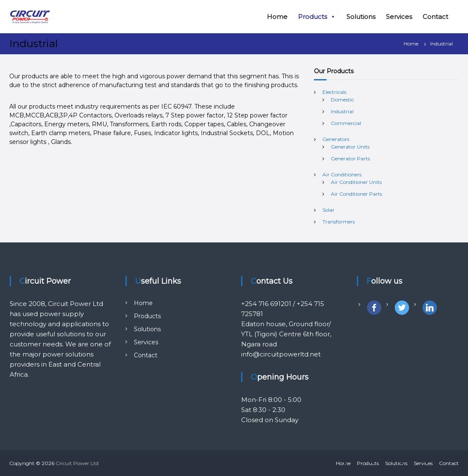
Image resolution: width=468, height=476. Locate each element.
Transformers (339, 222)
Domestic (342, 100)
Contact (435, 17)
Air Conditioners (342, 174)
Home (277, 17)
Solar (328, 210)
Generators (336, 139)
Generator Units (350, 147)
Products (317, 17)
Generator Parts (350, 158)
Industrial (342, 111)
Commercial (346, 123)
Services (399, 17)
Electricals (334, 92)
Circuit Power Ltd (77, 463)
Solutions (361, 17)
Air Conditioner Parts (356, 194)
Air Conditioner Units (356, 182)
